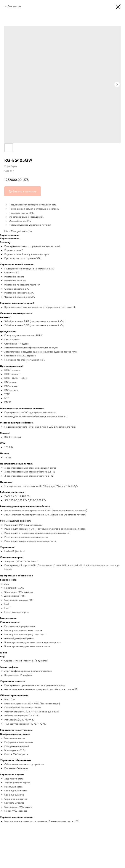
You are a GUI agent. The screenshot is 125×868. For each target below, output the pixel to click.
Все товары (14, 6)
